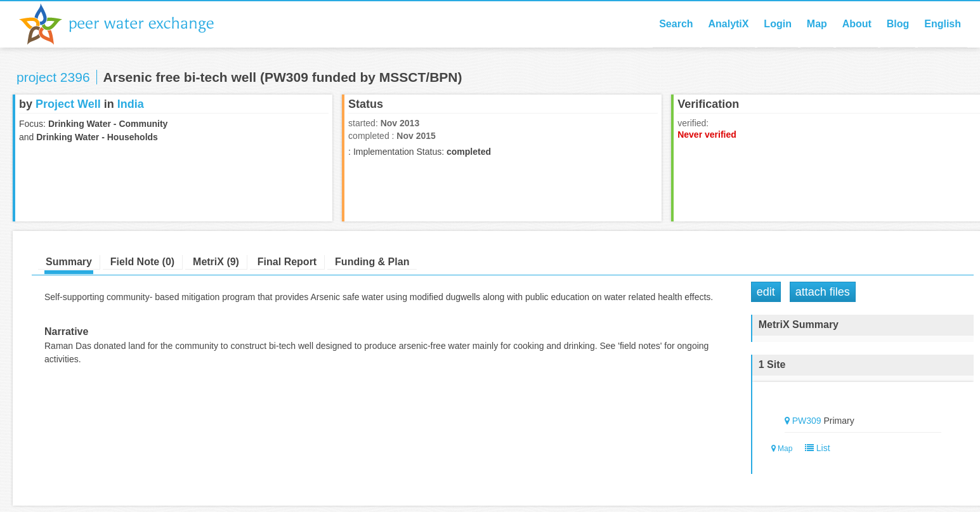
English (943, 24)
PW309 (807, 421)
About (857, 24)
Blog (898, 24)
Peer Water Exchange (127, 24)
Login (778, 24)
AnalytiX (728, 24)
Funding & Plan (372, 262)
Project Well (68, 104)
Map (817, 24)
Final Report (287, 262)
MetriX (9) (216, 262)
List (815, 448)
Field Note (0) (142, 262)
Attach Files (823, 292)
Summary (69, 262)
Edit (766, 292)
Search (676, 24)
